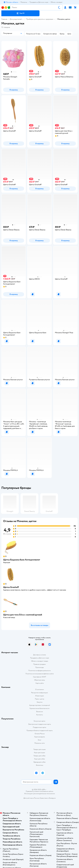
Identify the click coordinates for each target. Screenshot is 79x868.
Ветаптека (39, 765)
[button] (20, 13)
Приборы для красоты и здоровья (40, 19)
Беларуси (52, 798)
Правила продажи (39, 664)
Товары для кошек (40, 749)
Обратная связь (39, 680)
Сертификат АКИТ (40, 677)
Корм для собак (40, 759)
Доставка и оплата (39, 655)
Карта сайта (40, 683)
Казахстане (44, 798)
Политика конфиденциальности (39, 671)
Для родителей (16, 19)
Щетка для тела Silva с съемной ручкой (23, 615)
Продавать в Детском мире (40, 658)
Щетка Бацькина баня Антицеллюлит (22, 560)
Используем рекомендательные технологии (40, 794)
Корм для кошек (39, 753)
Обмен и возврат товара (40, 661)
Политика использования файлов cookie (40, 674)
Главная (4, 19)
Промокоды (40, 667)
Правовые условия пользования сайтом (39, 791)
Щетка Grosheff (11, 587)
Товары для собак (39, 756)
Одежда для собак (39, 762)
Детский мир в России (31, 798)
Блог (40, 740)
